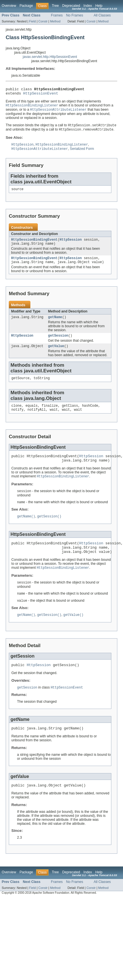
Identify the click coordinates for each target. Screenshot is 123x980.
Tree (55, 6)
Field (32, 21)
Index (88, 6)
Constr (43, 21)
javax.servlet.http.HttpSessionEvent (50, 57)
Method (55, 21)
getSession (58, 343)
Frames (57, 15)
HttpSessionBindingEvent (34, 244)
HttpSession (71, 244)
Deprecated (71, 6)
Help (99, 6)
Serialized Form (82, 152)
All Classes (102, 15)
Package (26, 6)
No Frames (75, 15)
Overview (9, 6)
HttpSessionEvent (41, 95)
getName (55, 324)
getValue (56, 354)
